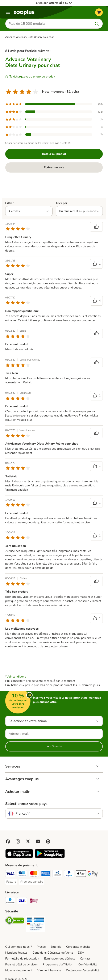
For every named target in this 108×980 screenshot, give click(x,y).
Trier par (61, 203)
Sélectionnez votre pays (26, 804)
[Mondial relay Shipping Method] (34, 901)
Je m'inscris (54, 746)
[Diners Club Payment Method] (57, 874)
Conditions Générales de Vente (53, 953)
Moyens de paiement (19, 970)
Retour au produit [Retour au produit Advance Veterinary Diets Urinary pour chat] (54, 154)
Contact (85, 959)
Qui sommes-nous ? (18, 947)
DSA (81, 953)
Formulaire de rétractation (22, 959)
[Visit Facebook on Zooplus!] (8, 841)
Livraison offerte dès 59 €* (54, 3)
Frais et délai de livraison (21, 964)
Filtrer (9, 203)
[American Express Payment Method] (46, 874)
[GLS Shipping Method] (22, 901)
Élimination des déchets (60, 959)
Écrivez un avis (54, 167)
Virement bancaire (49, 970)
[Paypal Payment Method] (69, 874)
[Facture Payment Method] (11, 882)
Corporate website (78, 947)
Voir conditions (16, 677)
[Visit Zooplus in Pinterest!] (48, 841)
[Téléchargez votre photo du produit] (30, 77)
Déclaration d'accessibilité (83, 970)
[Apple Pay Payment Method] (81, 874)
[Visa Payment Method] (10, 874)
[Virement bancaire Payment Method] (32, 882)
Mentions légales (16, 953)
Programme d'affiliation (58, 964)
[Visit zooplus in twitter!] (28, 841)
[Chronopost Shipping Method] (10, 901)
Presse (41, 947)
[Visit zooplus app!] (19, 857)
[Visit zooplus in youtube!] (38, 841)
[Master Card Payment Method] (34, 874)
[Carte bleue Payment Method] (22, 874)
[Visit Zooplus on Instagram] (18, 841)
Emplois (56, 947)
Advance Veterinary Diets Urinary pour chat (29, 37)
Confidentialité (88, 964)
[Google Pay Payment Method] (93, 874)
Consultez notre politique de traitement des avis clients (39, 143)
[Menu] (8, 12)
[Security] (15, 921)
